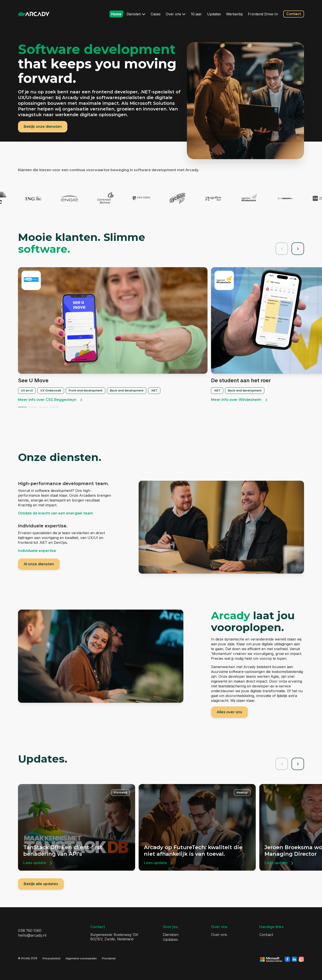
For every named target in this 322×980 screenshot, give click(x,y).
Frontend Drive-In (263, 14)
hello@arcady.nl (32, 935)
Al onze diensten (39, 564)
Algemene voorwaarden (81, 958)
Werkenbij (234, 14)
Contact (294, 14)
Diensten (136, 14)
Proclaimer (109, 958)
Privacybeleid (51, 958)
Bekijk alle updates (41, 884)
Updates (214, 14)
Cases (156, 14)
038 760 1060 (30, 931)
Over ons (176, 14)
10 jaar (196, 14)
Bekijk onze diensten (43, 127)
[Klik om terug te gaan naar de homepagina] (34, 14)
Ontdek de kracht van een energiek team (55, 513)
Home (116, 14)
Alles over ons (229, 712)
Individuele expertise (37, 551)
